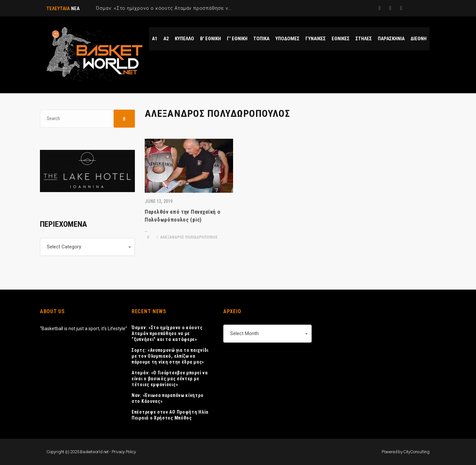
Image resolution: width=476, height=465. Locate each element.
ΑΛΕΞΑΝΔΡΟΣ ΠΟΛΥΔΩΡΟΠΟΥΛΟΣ (187, 237)
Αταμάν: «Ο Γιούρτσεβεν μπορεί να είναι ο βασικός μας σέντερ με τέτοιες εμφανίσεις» (170, 379)
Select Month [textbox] (244, 333)
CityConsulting (416, 452)
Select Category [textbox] (64, 247)
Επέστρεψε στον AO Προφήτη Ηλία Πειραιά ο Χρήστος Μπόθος (170, 415)
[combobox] (87, 247)
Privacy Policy (124, 452)
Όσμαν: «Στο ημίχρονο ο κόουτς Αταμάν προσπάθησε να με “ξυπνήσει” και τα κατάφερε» (167, 333)
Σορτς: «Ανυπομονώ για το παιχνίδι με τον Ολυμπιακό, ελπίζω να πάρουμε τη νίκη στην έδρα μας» (170, 356)
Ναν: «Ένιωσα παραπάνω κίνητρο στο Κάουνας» (167, 398)
